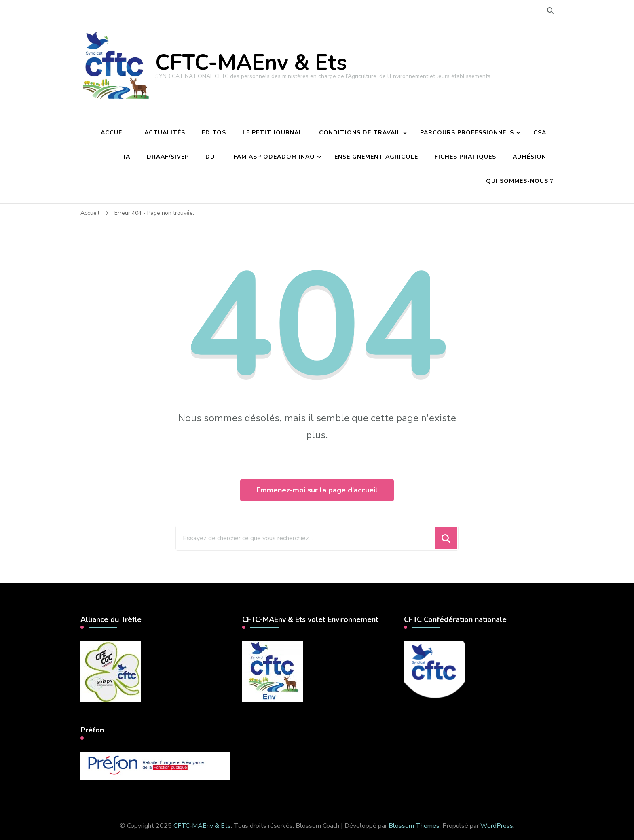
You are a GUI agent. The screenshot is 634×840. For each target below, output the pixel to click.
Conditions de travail (360, 133)
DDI (211, 157)
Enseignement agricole (376, 157)
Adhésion (529, 157)
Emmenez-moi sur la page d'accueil (317, 490)
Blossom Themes (414, 826)
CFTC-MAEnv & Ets (251, 63)
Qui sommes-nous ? (520, 181)
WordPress (497, 826)
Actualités (165, 133)
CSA (540, 133)
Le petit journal (273, 133)
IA (127, 157)
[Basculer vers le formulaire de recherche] (550, 11)
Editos (214, 133)
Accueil (114, 133)
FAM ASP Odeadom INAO (274, 157)
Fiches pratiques (465, 157)
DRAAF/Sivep (168, 157)
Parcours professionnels (467, 133)
